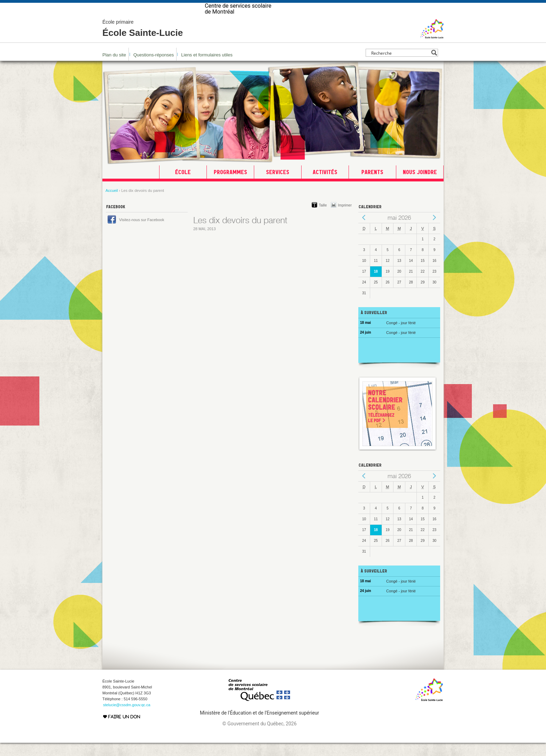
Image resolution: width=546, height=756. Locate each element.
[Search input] (400, 66)
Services (278, 185)
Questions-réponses (154, 68)
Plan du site (114, 68)
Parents (372, 185)
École (183, 185)
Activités (325, 185)
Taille (323, 219)
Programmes (231, 185)
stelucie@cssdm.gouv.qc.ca (127, 718)
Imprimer (345, 219)
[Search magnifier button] (434, 66)
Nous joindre (420, 185)
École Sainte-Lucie (143, 42)
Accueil (112, 204)
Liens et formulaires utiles (207, 68)
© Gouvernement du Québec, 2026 (259, 737)
